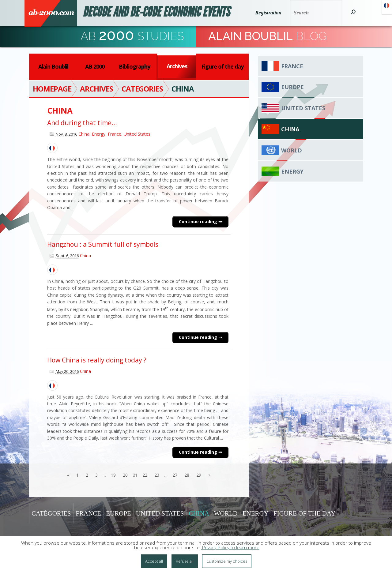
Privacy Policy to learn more (230, 547)
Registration (268, 13)
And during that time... (82, 123)
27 (175, 475)
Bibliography (134, 66)
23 (157, 475)
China (84, 134)
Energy (99, 134)
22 (145, 475)
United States (137, 134)
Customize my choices (227, 561)
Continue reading (199, 221)
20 (125, 475)
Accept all (154, 561)
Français (387, 7)
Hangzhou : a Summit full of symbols (103, 244)
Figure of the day (222, 66)
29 (199, 475)
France (115, 134)
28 (187, 475)
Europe (292, 87)
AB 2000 (95, 66)
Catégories (51, 513)
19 (113, 475)
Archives (177, 66)
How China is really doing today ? (97, 360)
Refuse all (185, 561)
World (292, 150)
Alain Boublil (53, 66)
